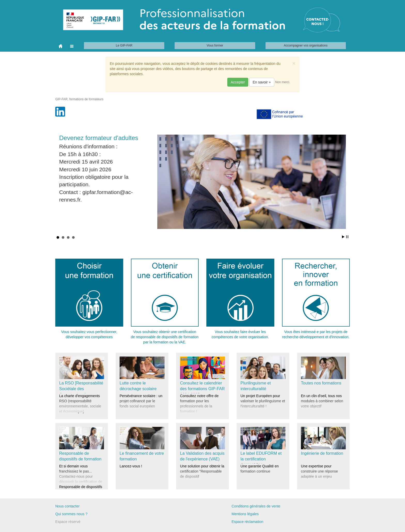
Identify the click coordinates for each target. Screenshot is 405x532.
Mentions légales (245, 514)
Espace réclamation (248, 522)
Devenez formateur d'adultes (99, 138)
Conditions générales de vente (256, 506)
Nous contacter (67, 506)
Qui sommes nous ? (71, 514)
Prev (62, 184)
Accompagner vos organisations (306, 45)
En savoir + (262, 82)
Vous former (215, 45)
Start (343, 237)
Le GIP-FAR (124, 45)
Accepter (238, 82)
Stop (347, 237)
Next (343, 184)
